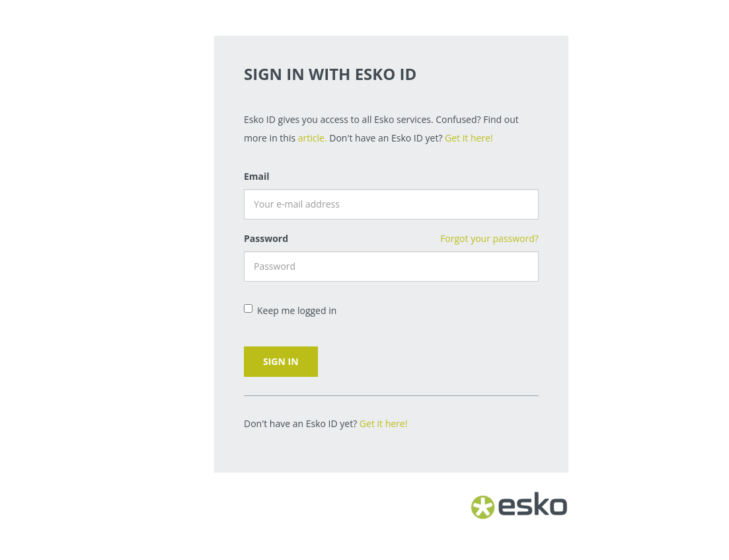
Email (257, 176)
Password (266, 238)
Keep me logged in (290, 310)
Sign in (281, 361)
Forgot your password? (489, 238)
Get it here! (469, 138)
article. (313, 138)
